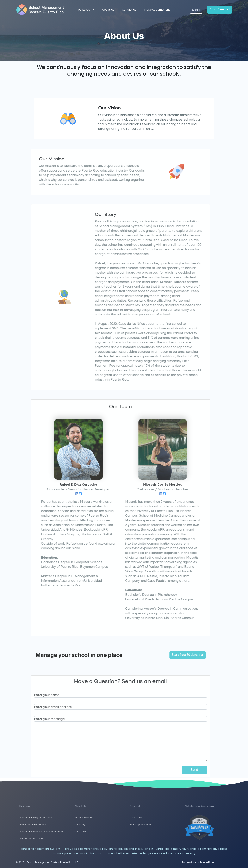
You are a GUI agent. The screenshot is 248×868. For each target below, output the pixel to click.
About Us (108, 10)
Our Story (90, 824)
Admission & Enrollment (43, 824)
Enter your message (40, 719)
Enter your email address (43, 707)
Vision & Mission (94, 818)
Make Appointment (157, 10)
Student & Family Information (46, 818)
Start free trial (220, 10)
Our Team (90, 831)
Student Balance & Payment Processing (52, 831)
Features (86, 10)
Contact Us (129, 10)
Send (184, 770)
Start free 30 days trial (178, 655)
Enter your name (37, 695)
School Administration (42, 838)
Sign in (196, 10)
